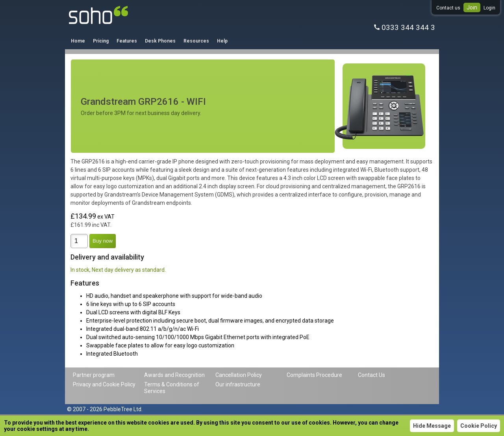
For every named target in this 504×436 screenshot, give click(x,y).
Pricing (101, 41)
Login (489, 8)
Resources (196, 41)
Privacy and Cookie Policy (104, 384)
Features (127, 41)
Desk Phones (160, 41)
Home (78, 41)
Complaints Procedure (314, 375)
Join (472, 7)
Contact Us (372, 375)
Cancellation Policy (239, 375)
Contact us (448, 8)
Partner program (94, 375)
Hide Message (432, 426)
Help (222, 41)
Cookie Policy (479, 426)
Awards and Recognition (174, 375)
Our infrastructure (238, 384)
